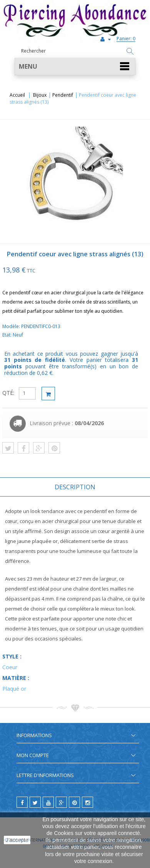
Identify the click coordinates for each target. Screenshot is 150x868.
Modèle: (12, 326)
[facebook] (22, 802)
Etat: (7, 335)
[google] (61, 802)
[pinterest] (74, 802)
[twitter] (35, 802)
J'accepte (17, 840)
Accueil (17, 95)
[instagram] (87, 802)
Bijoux (40, 95)
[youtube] (48, 802)
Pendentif (63, 95)
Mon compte (33, 755)
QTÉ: (8, 393)
